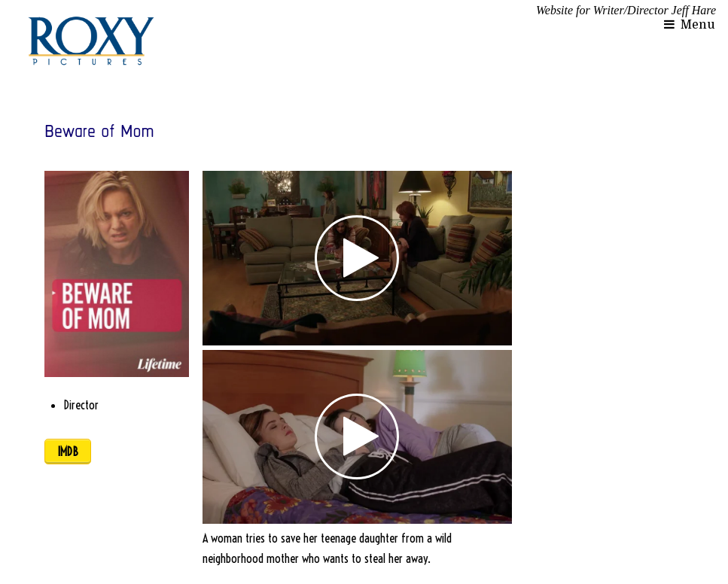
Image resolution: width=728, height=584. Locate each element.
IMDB (68, 452)
